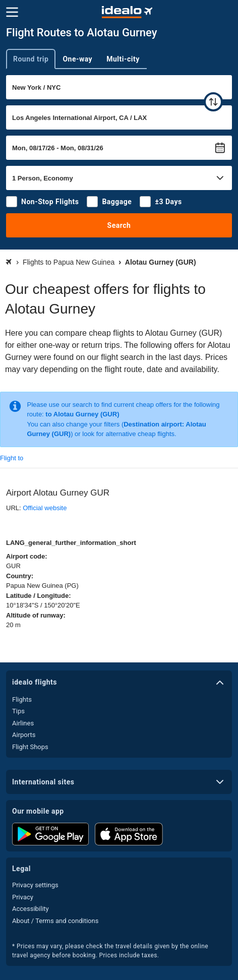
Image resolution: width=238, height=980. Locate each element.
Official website (45, 508)
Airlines (23, 723)
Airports (24, 735)
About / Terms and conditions (55, 921)
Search (119, 225)
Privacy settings (35, 885)
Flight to (12, 458)
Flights (22, 699)
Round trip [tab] (31, 59)
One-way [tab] (77, 59)
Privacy (23, 897)
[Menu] (12, 12)
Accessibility (31, 909)
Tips (18, 711)
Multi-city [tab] (123, 59)
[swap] (213, 102)
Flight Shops (30, 747)
